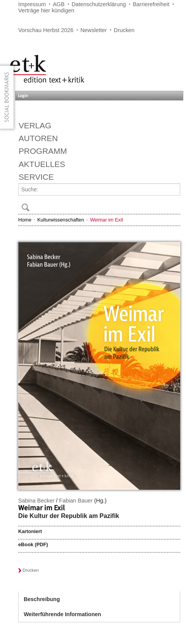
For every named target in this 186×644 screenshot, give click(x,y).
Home (25, 220)
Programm (43, 151)
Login (23, 96)
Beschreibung (42, 599)
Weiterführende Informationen (62, 614)
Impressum (32, 4)
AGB (59, 4)
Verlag (35, 125)
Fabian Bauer (76, 501)
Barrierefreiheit (151, 4)
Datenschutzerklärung (99, 4)
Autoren (38, 138)
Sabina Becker (36, 501)
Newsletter (93, 30)
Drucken (124, 30)
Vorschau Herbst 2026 (46, 30)
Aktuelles (42, 164)
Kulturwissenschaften (61, 220)
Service (36, 177)
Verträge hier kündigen (46, 10)
